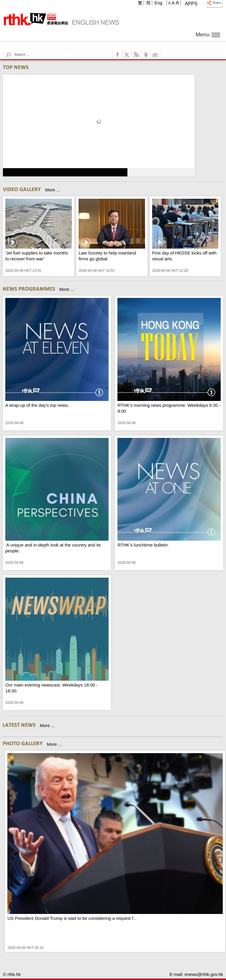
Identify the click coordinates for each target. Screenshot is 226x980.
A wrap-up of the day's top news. (37, 405)
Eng (158, 3)
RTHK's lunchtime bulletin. (143, 545)
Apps (191, 4)
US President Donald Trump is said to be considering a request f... (72, 918)
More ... (53, 190)
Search (12, 50)
